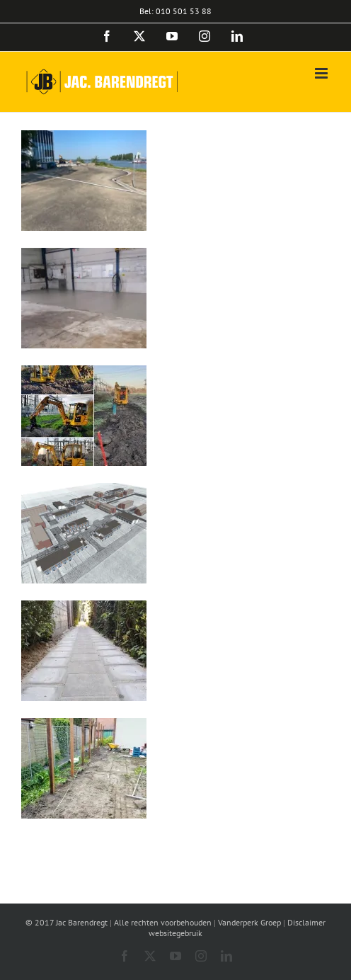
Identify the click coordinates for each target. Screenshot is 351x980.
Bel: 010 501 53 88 (175, 11)
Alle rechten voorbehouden (163, 922)
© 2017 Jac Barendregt (67, 922)
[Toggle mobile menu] (322, 73)
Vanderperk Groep (249, 922)
